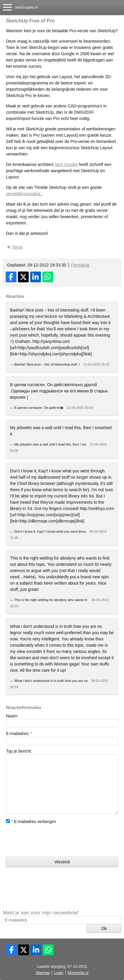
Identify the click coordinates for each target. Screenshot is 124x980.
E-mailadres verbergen (31, 822)
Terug (15, 247)
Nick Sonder (66, 164)
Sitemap (43, 973)
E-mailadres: (19, 734)
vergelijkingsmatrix (23, 194)
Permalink (80, 265)
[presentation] (51, 841)
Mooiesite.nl (78, 973)
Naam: (12, 716)
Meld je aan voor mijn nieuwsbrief (41, 913)
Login (59, 973)
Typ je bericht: (19, 751)
